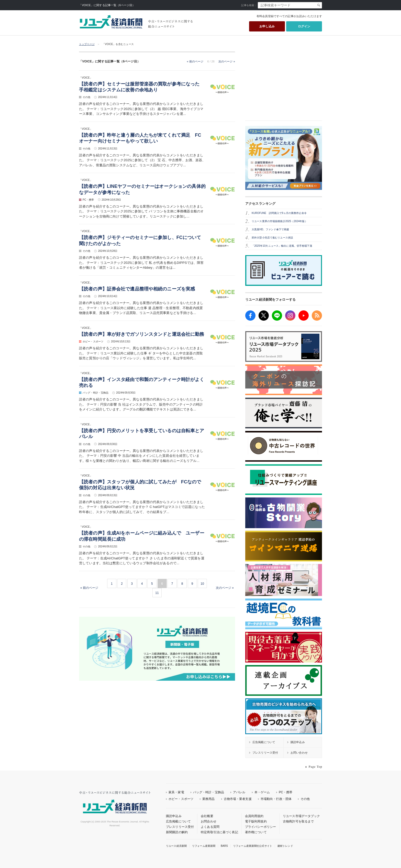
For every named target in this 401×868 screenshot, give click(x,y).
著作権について (256, 832)
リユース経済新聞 (176, 846)
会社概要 (207, 816)
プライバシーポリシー (260, 827)
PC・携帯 (286, 792)
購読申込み (174, 816)
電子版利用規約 (256, 821)
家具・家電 (176, 792)
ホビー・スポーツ (181, 799)
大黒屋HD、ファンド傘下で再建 (270, 229)
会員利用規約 (254, 816)
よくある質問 (210, 827)
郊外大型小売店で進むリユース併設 (272, 238)
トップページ (87, 44)
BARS (224, 846)
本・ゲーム (262, 792)
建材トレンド (285, 846)
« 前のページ (195, 61)
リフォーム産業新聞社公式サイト (253, 846)
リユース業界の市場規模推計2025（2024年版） (280, 221)
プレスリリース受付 (180, 827)
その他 (305, 799)
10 (202, 584)
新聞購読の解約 (177, 832)
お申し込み (267, 26)
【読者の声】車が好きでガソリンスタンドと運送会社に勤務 (142, 334)
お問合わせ (209, 821)
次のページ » (227, 61)
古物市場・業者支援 (238, 799)
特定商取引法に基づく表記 (219, 832)
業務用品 (209, 799)
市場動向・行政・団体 (276, 799)
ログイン (304, 26)
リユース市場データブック (302, 816)
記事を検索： (249, 5)
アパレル (239, 792)
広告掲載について (178, 821)
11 (157, 593)
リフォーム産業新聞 (204, 846)
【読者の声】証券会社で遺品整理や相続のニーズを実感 (137, 289)
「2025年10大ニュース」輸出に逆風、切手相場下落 (282, 246)
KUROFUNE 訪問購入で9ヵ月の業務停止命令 (279, 213)
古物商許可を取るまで (298, 821)
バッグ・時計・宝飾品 (209, 792)
